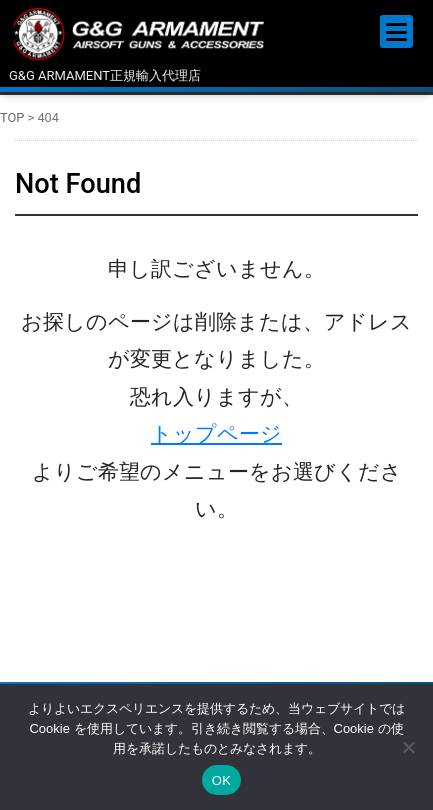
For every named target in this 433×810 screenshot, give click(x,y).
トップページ (216, 434)
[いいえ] (408, 747)
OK (221, 780)
